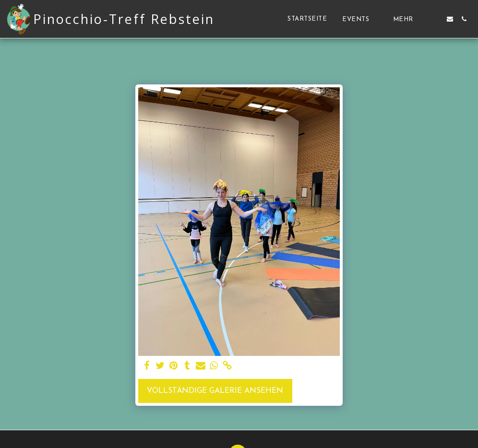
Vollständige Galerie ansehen (215, 391)
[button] (360, 19)
